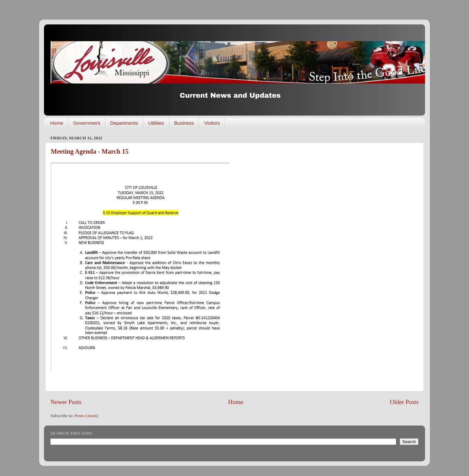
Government (87, 123)
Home (57, 123)
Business (184, 123)
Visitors (212, 123)
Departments (124, 123)
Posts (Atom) (86, 416)
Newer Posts (66, 402)
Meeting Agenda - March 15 (90, 151)
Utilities (156, 123)
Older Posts (404, 402)
